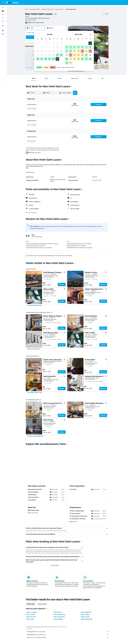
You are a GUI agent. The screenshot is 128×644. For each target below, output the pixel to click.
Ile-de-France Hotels (46, 9)
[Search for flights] (3, 8)
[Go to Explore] (3, 21)
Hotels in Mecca (58, 612)
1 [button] (50, 43)
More (27, 168)
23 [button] (53, 55)
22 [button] (50, 55)
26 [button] (38, 59)
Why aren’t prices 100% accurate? (68, 637)
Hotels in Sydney (30, 615)
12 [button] (38, 51)
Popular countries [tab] (42, 604)
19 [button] (38, 55)
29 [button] (50, 59)
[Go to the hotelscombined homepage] (12, 2)
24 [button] (57, 55)
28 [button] (46, 59)
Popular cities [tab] (31, 604)
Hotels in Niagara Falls (87, 619)
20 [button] (42, 55)
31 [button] (57, 59)
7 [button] (46, 47)
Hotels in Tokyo (30, 619)
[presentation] (84, 71)
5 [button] (38, 47)
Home (27, 9)
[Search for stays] (3, 11)
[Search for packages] (3, 18)
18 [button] (61, 51)
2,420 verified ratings (38, 23)
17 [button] (57, 51)
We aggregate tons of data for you (68, 635)
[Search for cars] (3, 14)
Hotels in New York (31, 617)
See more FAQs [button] (55, 565)
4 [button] (61, 43)
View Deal (62, 285)
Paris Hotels (58, 9)
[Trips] (3, 26)
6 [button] (42, 47)
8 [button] (50, 47)
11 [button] (61, 47)
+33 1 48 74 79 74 (30, 20)
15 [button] (50, 51)
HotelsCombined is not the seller (68, 632)
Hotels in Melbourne (86, 612)
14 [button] (46, 51)
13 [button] (42, 51)
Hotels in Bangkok (58, 619)
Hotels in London (85, 617)
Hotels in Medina (85, 615)
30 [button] (53, 59)
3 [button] (57, 43)
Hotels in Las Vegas (31, 612)
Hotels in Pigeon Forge (59, 615)
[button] (3, 3)
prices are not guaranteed (61, 627)
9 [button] (53, 47)
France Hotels (33, 9)
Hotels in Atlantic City (59, 617)
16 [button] (53, 51)
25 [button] (61, 55)
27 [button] (42, 59)
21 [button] (46, 55)
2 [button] (53, 43)
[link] (35, 305)
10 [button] (57, 47)
